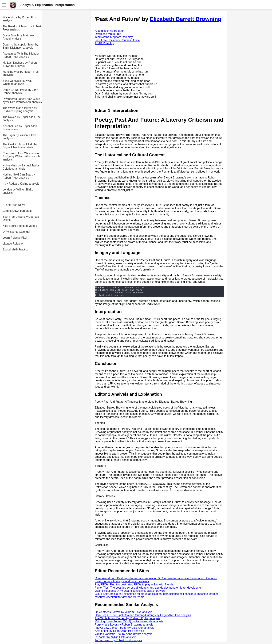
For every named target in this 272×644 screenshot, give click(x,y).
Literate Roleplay (13, 244)
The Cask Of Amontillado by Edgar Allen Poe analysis (20, 146)
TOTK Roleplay (104, 43)
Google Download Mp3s (17, 211)
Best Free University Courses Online (21, 218)
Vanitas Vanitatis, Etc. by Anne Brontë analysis (123, 636)
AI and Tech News (14, 205)
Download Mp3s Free (108, 34)
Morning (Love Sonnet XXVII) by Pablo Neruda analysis (129, 624)
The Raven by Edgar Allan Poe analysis (22, 119)
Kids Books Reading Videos (20, 226)
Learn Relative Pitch (15, 238)
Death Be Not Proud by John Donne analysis (20, 91)
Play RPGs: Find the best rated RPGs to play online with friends (134, 587)
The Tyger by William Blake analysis (19, 137)
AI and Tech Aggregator (109, 31)
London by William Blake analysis (18, 191)
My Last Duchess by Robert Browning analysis (20, 64)
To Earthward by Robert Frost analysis (118, 642)
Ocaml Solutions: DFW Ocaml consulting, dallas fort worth (131, 593)
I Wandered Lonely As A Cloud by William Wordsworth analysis (22, 100)
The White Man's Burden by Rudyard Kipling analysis (20, 110)
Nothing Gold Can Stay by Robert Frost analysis (19, 176)
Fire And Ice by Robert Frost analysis (20, 19)
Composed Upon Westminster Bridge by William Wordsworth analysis (21, 156)
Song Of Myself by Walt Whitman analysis (17, 82)
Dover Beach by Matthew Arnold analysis (18, 37)
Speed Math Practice (16, 249)
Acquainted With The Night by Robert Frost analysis (21, 55)
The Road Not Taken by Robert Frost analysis (22, 28)
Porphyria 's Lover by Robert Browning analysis (124, 627)
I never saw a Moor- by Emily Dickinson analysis (125, 630)
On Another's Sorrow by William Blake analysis (124, 614)
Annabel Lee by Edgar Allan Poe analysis (20, 128)
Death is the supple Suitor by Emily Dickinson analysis (20, 46)
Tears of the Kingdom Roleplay (114, 37)
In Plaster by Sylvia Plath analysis (116, 639)
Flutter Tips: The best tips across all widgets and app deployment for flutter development (149, 590)
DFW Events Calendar (16, 232)
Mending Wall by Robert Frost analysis (21, 73)
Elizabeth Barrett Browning (186, 19)
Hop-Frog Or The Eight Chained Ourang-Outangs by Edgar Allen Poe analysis (143, 617)
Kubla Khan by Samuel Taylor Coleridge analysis (21, 167)
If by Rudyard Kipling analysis (21, 184)
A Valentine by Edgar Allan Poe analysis (119, 633)
